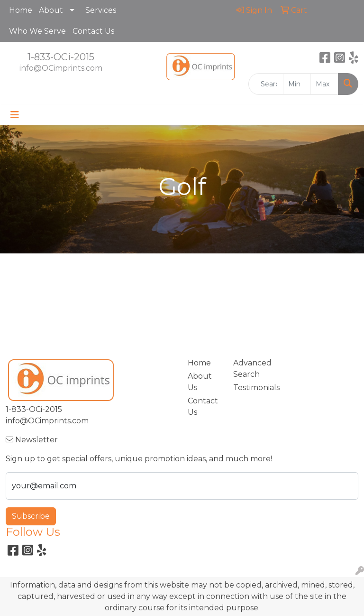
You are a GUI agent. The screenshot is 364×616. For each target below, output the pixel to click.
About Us (200, 382)
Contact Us (93, 31)
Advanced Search (250, 369)
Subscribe (31, 516)
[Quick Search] (266, 84)
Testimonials (250, 387)
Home (21, 10)
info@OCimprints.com (61, 68)
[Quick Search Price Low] (297, 84)
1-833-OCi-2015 (61, 57)
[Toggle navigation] (15, 115)
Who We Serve (37, 31)
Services (101, 10)
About (51, 10)
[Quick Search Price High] (324, 84)
